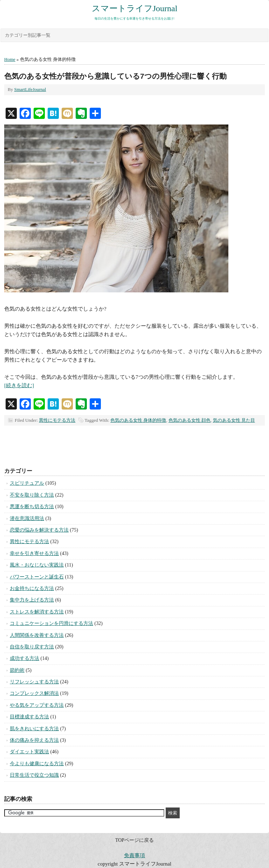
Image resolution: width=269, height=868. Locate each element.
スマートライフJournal (135, 8)
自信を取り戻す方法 (32, 647)
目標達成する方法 (29, 717)
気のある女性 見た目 (234, 420)
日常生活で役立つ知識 (34, 775)
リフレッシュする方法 (34, 682)
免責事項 (134, 855)
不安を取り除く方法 (32, 495)
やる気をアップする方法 (37, 705)
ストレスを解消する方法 (37, 612)
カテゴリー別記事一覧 (28, 35)
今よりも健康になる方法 (37, 764)
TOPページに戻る (134, 840)
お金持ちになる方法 (32, 588)
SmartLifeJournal (30, 89)
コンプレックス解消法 (34, 693)
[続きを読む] (19, 385)
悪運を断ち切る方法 (32, 507)
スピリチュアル (27, 483)
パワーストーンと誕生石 (37, 577)
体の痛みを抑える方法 (34, 740)
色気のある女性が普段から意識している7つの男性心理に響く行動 (115, 76)
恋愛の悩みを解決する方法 (39, 530)
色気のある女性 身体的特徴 (138, 420)
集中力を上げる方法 (32, 600)
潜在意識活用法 (27, 518)
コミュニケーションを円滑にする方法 (51, 623)
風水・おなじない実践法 (37, 565)
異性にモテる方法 (57, 420)
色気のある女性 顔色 (189, 420)
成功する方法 (25, 658)
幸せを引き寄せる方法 (34, 553)
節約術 (17, 670)
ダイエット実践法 (29, 752)
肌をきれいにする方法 (34, 729)
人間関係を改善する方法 (37, 635)
